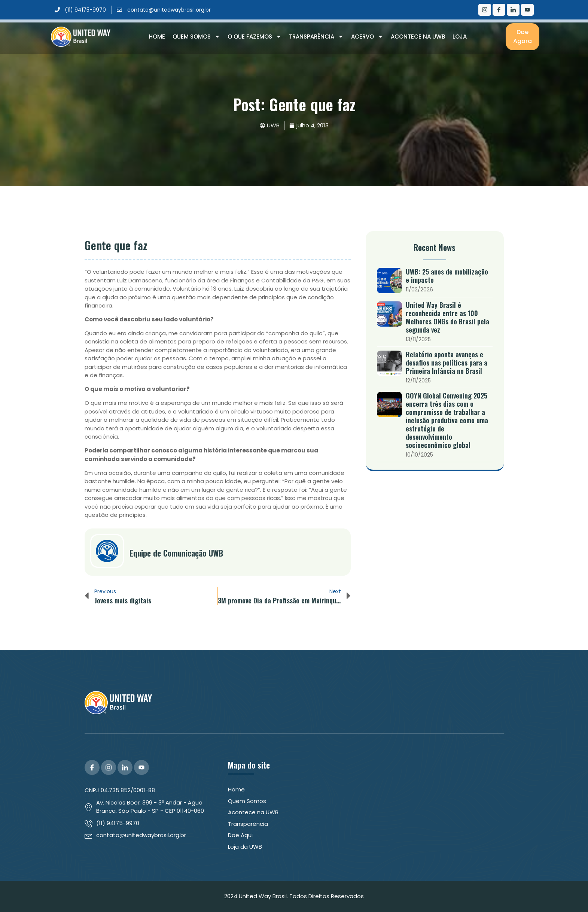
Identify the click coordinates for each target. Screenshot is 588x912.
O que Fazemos (255, 37)
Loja (460, 37)
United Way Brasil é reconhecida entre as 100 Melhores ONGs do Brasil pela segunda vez (447, 317)
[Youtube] (527, 10)
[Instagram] (485, 10)
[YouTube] (141, 767)
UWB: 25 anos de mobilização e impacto (447, 276)
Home (157, 37)
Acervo (367, 37)
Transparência (316, 37)
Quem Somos (196, 37)
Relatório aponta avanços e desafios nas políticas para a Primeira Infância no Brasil (447, 363)
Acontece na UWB (418, 37)
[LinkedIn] (513, 10)
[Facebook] (499, 10)
